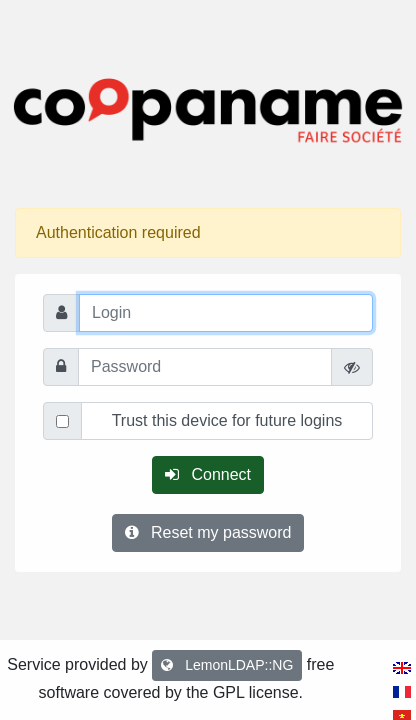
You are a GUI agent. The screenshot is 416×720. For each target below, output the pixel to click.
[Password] (205, 367)
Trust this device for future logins (227, 420)
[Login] (226, 313)
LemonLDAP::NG (227, 665)
